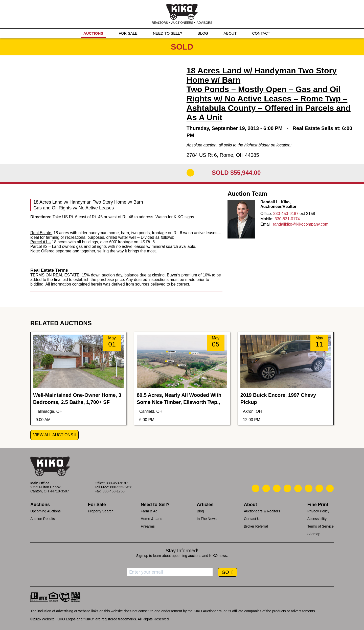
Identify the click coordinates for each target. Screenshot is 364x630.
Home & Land (152, 519)
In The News (207, 519)
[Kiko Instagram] (330, 488)
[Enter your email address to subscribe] (170, 572)
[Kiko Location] (277, 488)
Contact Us (253, 519)
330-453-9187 (286, 214)
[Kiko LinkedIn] (298, 488)
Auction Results (43, 519)
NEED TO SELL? (167, 33)
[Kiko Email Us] (266, 488)
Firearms (148, 526)
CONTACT (261, 33)
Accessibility (317, 519)
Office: (266, 214)
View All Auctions (53, 435)
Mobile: (267, 219)
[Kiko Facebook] (287, 488)
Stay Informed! (182, 551)
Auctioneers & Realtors (262, 511)
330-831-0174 (287, 219)
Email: (266, 224)
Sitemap (314, 534)
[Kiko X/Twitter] (309, 488)
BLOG (203, 33)
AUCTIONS (93, 33)
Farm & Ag (149, 511)
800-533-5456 (121, 487)
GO (226, 572)
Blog (200, 511)
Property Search (101, 511)
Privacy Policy (318, 511)
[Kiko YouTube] (319, 488)
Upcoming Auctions (45, 511)
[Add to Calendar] (190, 173)
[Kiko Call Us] (256, 488)
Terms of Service (321, 526)
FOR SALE (128, 33)
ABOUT (230, 33)
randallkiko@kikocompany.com (301, 224)
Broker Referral (256, 526)
